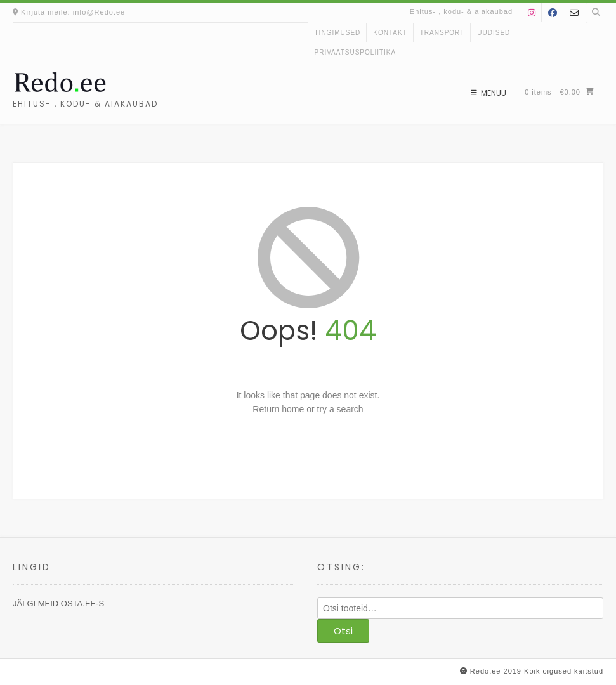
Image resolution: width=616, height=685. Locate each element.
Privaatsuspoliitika (356, 52)
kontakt (390, 33)
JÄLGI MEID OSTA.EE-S (58, 603)
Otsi (343, 631)
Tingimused (338, 33)
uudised (494, 33)
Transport (442, 33)
